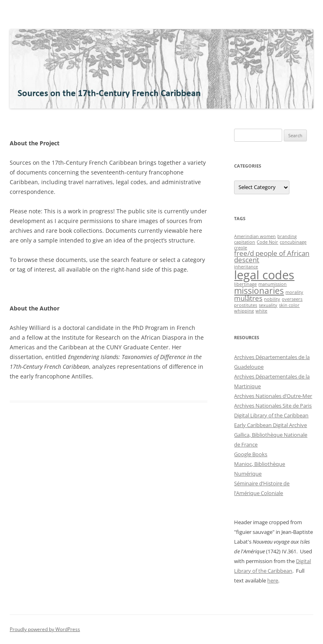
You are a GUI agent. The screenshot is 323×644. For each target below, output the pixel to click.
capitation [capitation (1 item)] (245, 242)
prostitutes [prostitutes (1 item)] (246, 305)
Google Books (251, 454)
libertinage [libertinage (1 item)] (245, 284)
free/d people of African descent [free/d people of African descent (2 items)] (272, 257)
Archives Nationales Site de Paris (273, 406)
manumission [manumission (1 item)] (272, 284)
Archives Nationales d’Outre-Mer (273, 396)
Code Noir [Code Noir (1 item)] (267, 242)
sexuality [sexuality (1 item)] (268, 305)
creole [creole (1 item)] (241, 248)
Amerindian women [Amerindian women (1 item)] (255, 236)
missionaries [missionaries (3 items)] (259, 291)
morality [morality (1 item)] (294, 292)
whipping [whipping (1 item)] (244, 311)
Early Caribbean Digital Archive (270, 425)
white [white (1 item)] (261, 311)
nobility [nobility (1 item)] (272, 299)
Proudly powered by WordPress (45, 629)
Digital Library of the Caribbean (271, 415)
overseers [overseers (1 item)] (292, 299)
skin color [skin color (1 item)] (289, 305)
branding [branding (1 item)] (287, 236)
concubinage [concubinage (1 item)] (293, 242)
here (273, 580)
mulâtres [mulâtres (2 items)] (248, 298)
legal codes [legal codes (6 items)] (264, 275)
